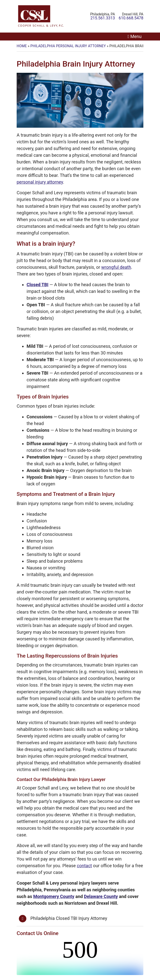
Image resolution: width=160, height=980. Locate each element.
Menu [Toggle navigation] (136, 36)
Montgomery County (54, 896)
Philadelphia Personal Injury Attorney (68, 46)
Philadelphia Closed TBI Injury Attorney (69, 918)
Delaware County (101, 896)
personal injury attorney (40, 182)
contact (84, 866)
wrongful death (116, 267)
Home (22, 46)
